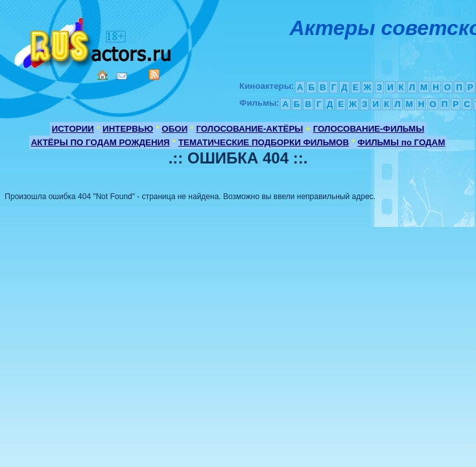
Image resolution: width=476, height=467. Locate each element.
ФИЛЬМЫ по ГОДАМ (401, 142)
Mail (122, 76)
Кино (94, 41)
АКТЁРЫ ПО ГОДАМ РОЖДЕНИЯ (101, 142)
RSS (154, 75)
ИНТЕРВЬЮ (128, 129)
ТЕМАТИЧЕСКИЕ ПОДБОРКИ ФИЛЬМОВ (264, 142)
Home (102, 75)
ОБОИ (174, 129)
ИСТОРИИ (73, 129)
